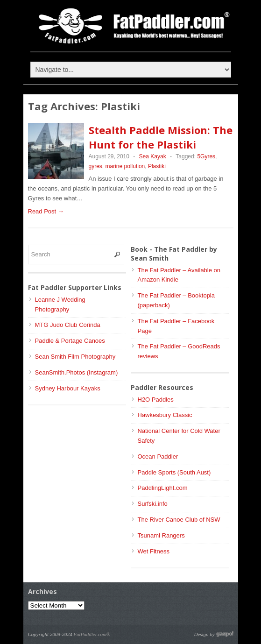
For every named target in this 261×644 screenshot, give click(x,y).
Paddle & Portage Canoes (70, 341)
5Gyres (206, 156)
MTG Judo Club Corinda (68, 325)
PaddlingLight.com (163, 488)
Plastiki (157, 166)
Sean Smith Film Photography (75, 357)
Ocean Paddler (158, 456)
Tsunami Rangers (161, 535)
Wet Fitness (154, 551)
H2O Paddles (156, 400)
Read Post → (46, 211)
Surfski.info (153, 504)
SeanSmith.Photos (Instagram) (77, 372)
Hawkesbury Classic (165, 415)
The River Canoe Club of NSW (179, 520)
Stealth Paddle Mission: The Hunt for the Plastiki (161, 137)
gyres (95, 166)
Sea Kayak (153, 156)
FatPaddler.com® (92, 634)
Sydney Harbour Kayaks (68, 388)
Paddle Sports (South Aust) (174, 472)
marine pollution (125, 166)
